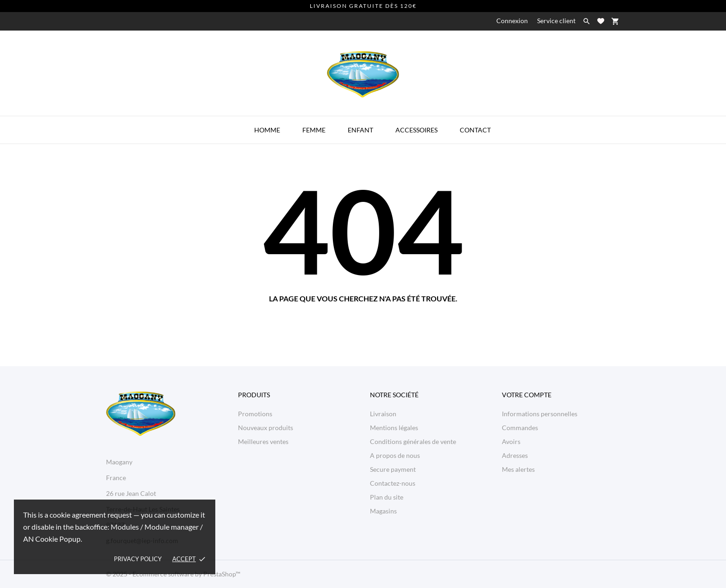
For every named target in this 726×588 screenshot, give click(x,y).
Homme (267, 130)
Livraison (383, 414)
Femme (314, 130)
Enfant (360, 130)
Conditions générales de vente (413, 441)
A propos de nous (395, 455)
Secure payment (393, 469)
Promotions (255, 414)
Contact (475, 130)
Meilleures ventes (263, 441)
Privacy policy (138, 559)
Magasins (383, 511)
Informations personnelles (540, 414)
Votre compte (527, 395)
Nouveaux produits (266, 428)
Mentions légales (394, 428)
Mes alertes (518, 469)
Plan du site (387, 497)
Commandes (520, 428)
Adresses (515, 455)
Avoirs (511, 441)
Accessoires (416, 130)
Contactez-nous (393, 483)
